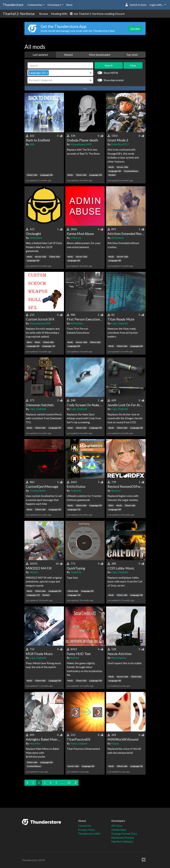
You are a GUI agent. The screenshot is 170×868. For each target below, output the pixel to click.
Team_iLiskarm (79, 743)
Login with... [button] (156, 5)
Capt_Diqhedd (119, 323)
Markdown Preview (123, 838)
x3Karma (76, 238)
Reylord (116, 491)
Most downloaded (100, 55)
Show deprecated (114, 80)
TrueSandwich (38, 491)
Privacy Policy (87, 830)
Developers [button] (54, 5)
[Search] (60, 65)
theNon (75, 658)
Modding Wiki (59, 14)
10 (69, 783)
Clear (133, 65)
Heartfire (35, 743)
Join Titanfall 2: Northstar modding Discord (97, 14)
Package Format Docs (124, 834)
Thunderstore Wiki (89, 834)
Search (109, 65)
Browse (44, 14)
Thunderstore (13, 5)
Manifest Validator (122, 841)
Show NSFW (111, 73)
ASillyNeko (36, 238)
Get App (135, 28)
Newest (68, 55)
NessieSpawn (119, 658)
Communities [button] (35, 5)
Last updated (40, 55)
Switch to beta (136, 5)
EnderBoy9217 (120, 144)
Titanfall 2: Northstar (19, 14)
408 (32, 144)
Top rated (132, 55)
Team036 (76, 491)
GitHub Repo (119, 830)
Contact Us (85, 826)
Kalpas (115, 743)
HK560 (34, 572)
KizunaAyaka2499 (81, 144)
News (69, 5)
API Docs (117, 826)
